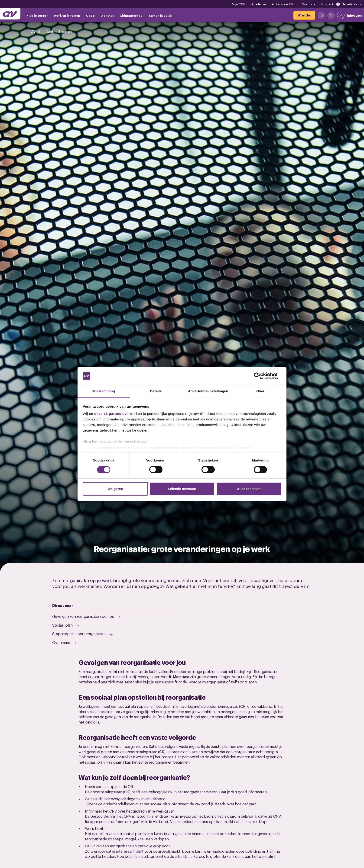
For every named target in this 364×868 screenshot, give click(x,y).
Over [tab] (260, 391)
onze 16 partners (109, 414)
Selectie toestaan (182, 489)
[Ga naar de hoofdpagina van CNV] (10, 14)
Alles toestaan (249, 489)
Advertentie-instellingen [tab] (208, 391)
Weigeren (115, 489)
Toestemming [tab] (104, 391)
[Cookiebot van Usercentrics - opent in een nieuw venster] (261, 376)
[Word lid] (304, 15)
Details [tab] (156, 391)
